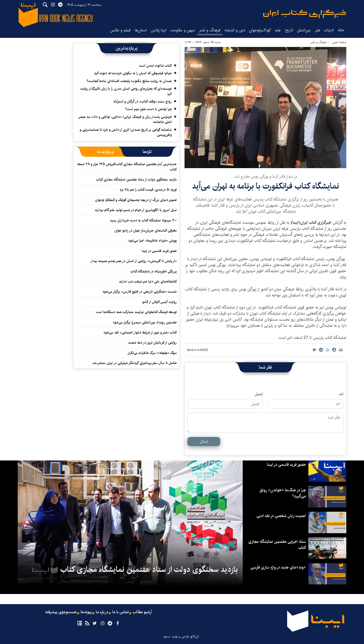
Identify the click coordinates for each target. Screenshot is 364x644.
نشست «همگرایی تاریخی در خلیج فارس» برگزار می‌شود (140, 292)
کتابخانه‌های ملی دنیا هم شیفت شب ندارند (148, 281)
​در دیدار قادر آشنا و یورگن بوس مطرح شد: (266, 177)
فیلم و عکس (120, 30)
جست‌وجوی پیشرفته (61, 612)
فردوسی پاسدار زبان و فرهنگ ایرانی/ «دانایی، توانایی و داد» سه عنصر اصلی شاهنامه (125, 119)
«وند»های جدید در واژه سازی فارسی (278, 567)
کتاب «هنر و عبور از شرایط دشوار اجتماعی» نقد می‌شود (140, 332)
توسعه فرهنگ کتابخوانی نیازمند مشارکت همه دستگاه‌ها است (136, 312)
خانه (341, 30)
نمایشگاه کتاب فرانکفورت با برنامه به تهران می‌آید (265, 186)
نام (341, 394)
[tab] (147, 152)
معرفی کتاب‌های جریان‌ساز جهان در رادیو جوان (146, 230)
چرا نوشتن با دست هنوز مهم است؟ (148, 109)
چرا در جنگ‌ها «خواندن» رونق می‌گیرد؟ (283, 493)
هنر (317, 30)
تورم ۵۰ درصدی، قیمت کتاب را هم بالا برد (148, 190)
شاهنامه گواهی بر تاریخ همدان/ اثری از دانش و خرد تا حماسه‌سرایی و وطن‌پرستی (126, 132)
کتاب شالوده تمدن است (155, 66)
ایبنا (305, 14)
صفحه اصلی (339, 42)
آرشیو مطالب (142, 612)
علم (278, 30)
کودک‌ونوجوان (260, 30)
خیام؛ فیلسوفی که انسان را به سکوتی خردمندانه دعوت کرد (133, 73)
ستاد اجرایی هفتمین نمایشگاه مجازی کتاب (277, 545)
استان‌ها (141, 30)
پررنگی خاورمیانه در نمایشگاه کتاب (154, 271)
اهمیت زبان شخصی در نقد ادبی (281, 516)
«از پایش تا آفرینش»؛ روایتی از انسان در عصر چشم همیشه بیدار (134, 261)
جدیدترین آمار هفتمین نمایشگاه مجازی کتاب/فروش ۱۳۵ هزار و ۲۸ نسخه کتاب (127, 167)
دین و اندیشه (235, 30)
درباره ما (102, 612)
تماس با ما (120, 612)
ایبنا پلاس (158, 30)
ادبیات (329, 30)
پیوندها (86, 612)
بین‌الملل (304, 30)
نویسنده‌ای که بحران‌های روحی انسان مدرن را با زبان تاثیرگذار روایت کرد (126, 91)
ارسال (204, 441)
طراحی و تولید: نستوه (181, 637)
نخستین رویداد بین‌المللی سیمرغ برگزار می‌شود (145, 322)
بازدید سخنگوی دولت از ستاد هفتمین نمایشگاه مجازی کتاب (136, 179)
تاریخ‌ (289, 30)
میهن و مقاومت (183, 30)
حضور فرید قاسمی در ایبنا (159, 251)
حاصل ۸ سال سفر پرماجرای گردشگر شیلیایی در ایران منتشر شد (134, 363)
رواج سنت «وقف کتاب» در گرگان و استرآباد (142, 101)
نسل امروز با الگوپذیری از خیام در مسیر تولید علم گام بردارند (136, 210)
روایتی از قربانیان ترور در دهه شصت (152, 343)
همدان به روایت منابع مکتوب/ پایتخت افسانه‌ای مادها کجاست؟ (129, 81)
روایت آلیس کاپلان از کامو (160, 302)
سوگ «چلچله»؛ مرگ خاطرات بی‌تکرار (152, 353)
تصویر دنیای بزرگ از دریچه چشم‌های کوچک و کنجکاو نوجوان (136, 200)
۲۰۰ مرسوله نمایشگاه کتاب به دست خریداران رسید (143, 220)
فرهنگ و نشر (210, 30)
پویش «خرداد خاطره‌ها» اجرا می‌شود (152, 241)
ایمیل (259, 394)
